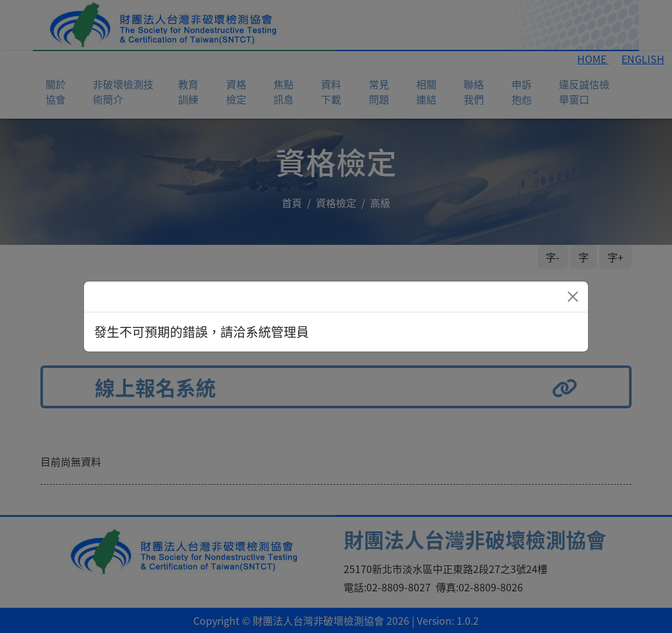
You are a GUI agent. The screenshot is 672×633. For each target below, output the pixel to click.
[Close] (573, 297)
